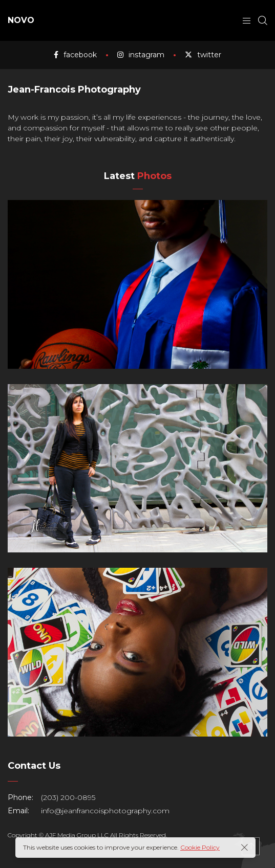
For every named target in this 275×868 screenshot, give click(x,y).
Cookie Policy (200, 847)
